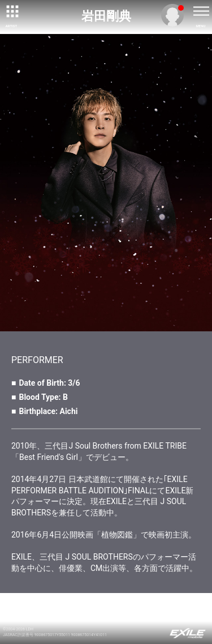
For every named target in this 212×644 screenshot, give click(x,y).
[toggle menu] (201, 11)
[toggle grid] (11, 11)
